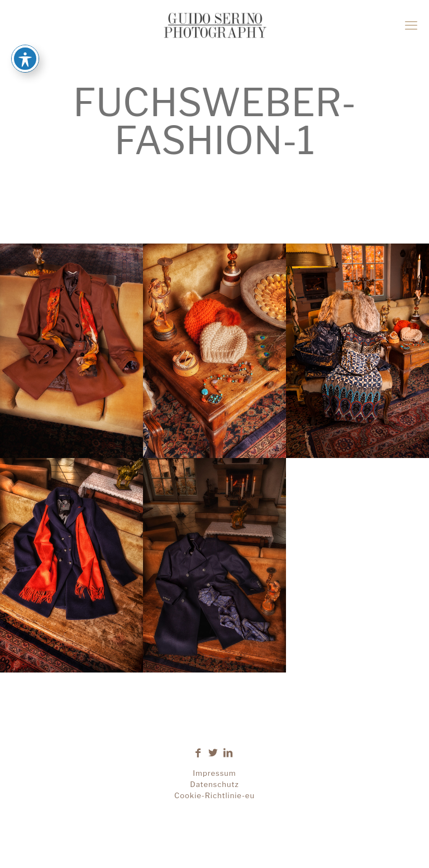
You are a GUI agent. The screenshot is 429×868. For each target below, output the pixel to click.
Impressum (214, 773)
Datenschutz (214, 784)
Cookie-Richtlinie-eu (214, 795)
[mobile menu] (411, 25)
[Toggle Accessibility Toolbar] (25, 41)
